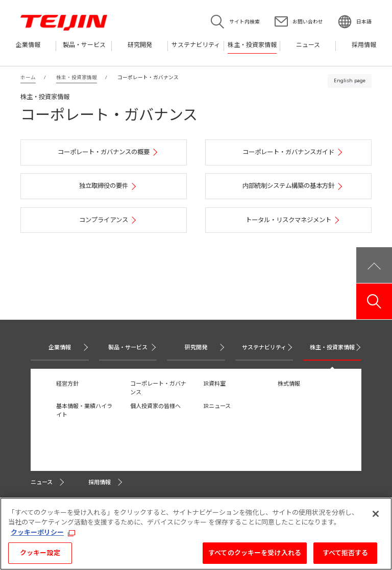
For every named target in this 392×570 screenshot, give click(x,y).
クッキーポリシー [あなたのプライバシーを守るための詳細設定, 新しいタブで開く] (37, 535)
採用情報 (100, 482)
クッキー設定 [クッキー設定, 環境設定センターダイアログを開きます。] (40, 556)
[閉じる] (376, 516)
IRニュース (217, 406)
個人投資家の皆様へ (155, 406)
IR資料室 (215, 383)
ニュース (42, 482)
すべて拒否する (346, 556)
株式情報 (289, 383)
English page (350, 80)
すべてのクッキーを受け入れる (255, 556)
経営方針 (67, 383)
